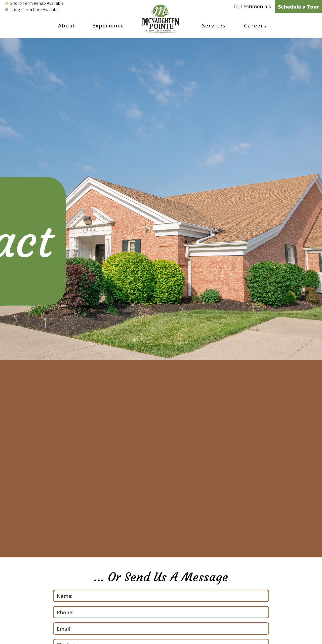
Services (214, 26)
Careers (255, 26)
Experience (108, 26)
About (67, 26)
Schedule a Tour (298, 7)
